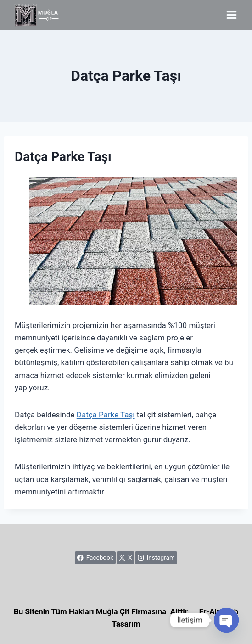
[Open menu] (231, 15)
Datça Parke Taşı (106, 415)
